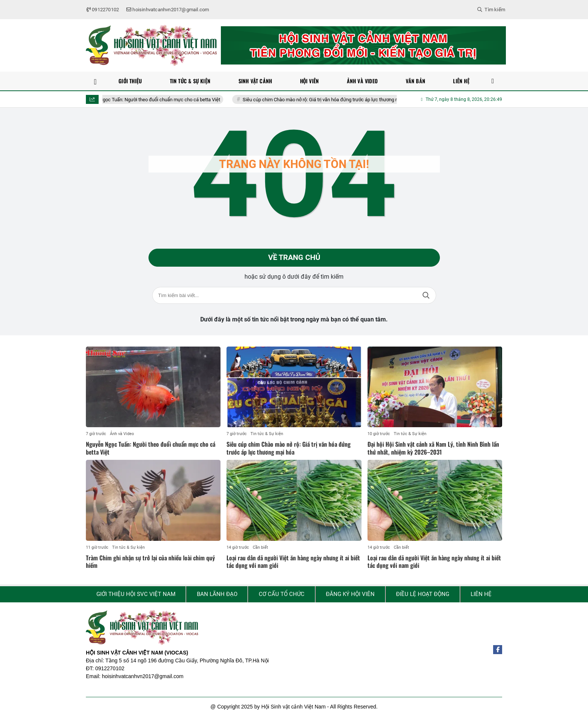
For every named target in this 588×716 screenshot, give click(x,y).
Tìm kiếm (426, 295)
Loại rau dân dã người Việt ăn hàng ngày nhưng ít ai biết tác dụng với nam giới (293, 562)
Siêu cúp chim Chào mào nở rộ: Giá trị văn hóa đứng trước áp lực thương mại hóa (336, 100)
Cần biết (260, 547)
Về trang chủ (294, 258)
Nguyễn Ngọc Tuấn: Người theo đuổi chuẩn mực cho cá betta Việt (160, 100)
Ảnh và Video (122, 434)
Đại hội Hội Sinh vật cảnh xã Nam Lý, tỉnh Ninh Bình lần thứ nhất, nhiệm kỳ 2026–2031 (433, 448)
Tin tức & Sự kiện (267, 434)
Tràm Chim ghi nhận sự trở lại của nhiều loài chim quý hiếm (150, 562)
